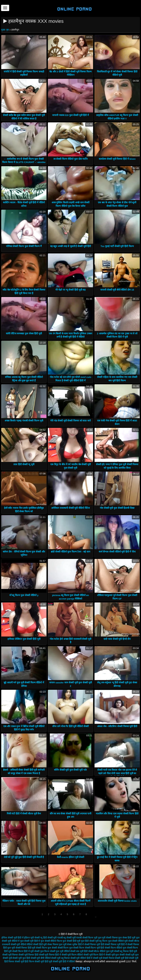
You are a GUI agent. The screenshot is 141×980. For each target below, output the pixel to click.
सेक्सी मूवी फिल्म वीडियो (72, 955)
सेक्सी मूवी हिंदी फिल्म (25, 962)
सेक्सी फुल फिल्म (42, 951)
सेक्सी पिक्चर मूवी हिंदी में (116, 944)
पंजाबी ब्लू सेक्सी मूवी (66, 938)
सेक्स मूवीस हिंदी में (75, 944)
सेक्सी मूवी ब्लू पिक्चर (60, 958)
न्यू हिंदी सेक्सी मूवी (48, 938)
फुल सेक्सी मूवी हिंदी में (30, 941)
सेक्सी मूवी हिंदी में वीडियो (64, 962)
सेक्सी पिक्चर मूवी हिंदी (94, 944)
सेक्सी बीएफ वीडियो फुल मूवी (101, 951)
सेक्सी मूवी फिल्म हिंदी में (94, 955)
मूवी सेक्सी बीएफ (132, 941)
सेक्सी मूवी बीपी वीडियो (41, 958)
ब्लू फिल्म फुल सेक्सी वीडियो (111, 941)
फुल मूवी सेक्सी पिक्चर (108, 938)
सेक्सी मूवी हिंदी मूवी (43, 962)
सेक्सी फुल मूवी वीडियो (60, 951)
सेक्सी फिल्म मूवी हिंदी (95, 948)
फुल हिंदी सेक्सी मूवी (90, 941)
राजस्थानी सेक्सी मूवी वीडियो (14, 944)
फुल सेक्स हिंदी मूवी (127, 938)
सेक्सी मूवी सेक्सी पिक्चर (104, 958)
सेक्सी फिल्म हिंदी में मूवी (23, 951)
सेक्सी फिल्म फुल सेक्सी (46, 948)
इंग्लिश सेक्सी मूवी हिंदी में (12, 938)
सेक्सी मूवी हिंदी (122, 958)
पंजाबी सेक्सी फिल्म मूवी (87, 938)
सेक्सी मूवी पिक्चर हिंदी (28, 955)
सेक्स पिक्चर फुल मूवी (57, 944)
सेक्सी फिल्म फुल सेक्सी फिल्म (71, 948)
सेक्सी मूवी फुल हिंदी (21, 958)
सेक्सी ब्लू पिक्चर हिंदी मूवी (126, 951)
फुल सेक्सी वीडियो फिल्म (51, 941)
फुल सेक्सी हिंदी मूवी (71, 941)
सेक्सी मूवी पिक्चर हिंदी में (50, 955)
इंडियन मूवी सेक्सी (32, 938)
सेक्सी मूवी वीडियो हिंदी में (81, 958)
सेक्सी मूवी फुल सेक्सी (115, 955)
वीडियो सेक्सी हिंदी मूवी (37, 944)
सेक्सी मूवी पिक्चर (10, 955)
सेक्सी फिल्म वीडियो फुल (116, 948)
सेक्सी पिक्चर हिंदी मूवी (26, 948)
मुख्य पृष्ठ (5, 30)
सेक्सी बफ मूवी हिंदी (79, 951)
